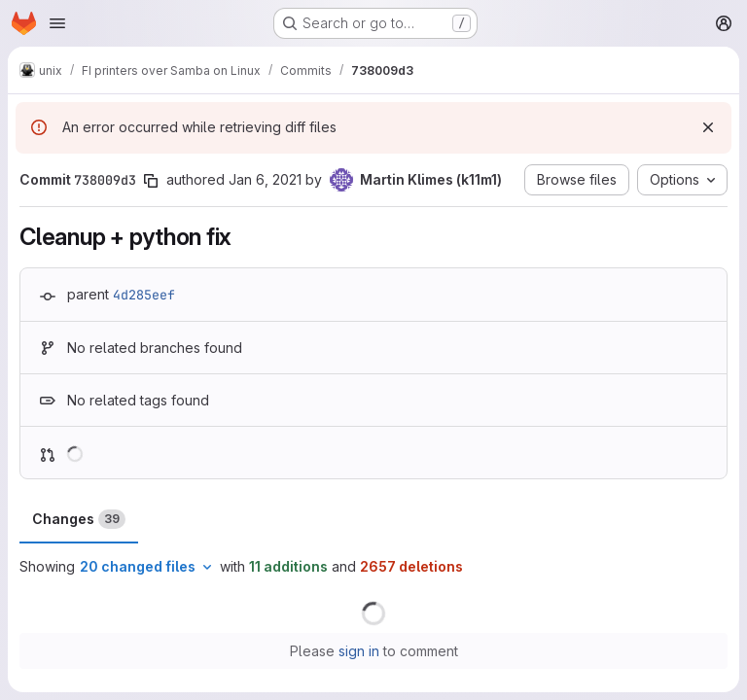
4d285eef (144, 295)
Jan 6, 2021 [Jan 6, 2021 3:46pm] (265, 179)
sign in (359, 651)
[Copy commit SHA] (151, 181)
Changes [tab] (79, 519)
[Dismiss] (708, 127)
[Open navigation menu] (57, 23)
